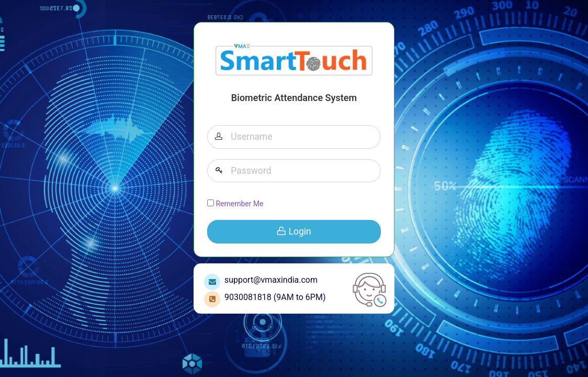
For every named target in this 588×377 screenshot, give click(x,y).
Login (294, 231)
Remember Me (235, 204)
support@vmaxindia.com (269, 280)
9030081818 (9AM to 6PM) (273, 297)
